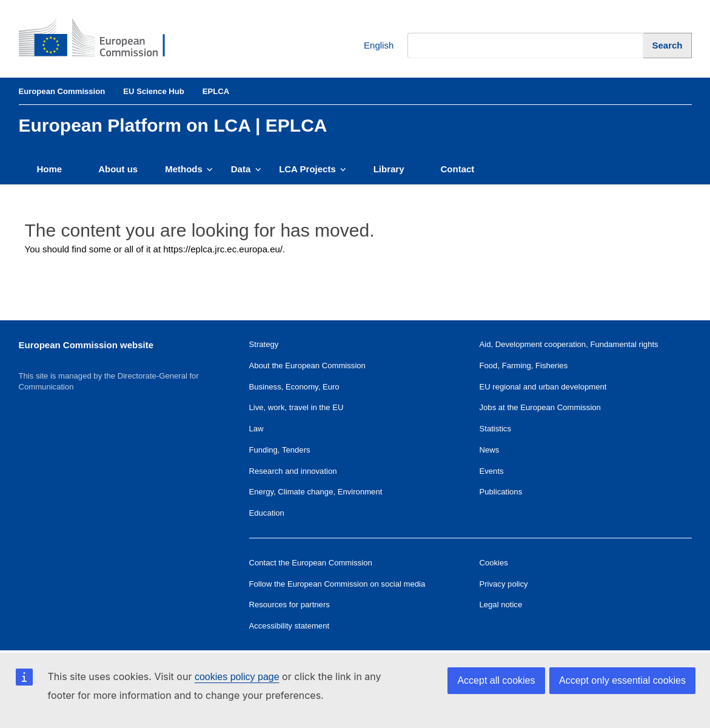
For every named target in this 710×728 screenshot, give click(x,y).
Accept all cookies (496, 680)
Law (256, 429)
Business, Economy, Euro (294, 387)
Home (50, 169)
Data (246, 169)
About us (118, 169)
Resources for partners (290, 605)
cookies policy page (237, 677)
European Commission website (86, 345)
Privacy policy (504, 584)
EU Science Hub (154, 91)
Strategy (264, 344)
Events (492, 471)
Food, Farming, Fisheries (524, 366)
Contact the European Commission (311, 563)
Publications (501, 492)
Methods (189, 169)
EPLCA (216, 91)
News (490, 450)
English (370, 46)
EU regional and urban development (543, 387)
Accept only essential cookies (622, 680)
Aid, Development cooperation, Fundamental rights (569, 344)
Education (267, 513)
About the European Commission (307, 366)
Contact (458, 169)
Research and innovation (293, 471)
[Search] (667, 45)
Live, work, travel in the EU (296, 407)
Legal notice (501, 605)
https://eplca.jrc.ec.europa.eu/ (223, 249)
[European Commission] (101, 39)
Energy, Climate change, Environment (316, 492)
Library (389, 169)
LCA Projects (313, 169)
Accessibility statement (290, 626)
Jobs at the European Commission (540, 407)
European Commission (62, 91)
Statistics (495, 429)
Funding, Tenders (280, 450)
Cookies (494, 563)
